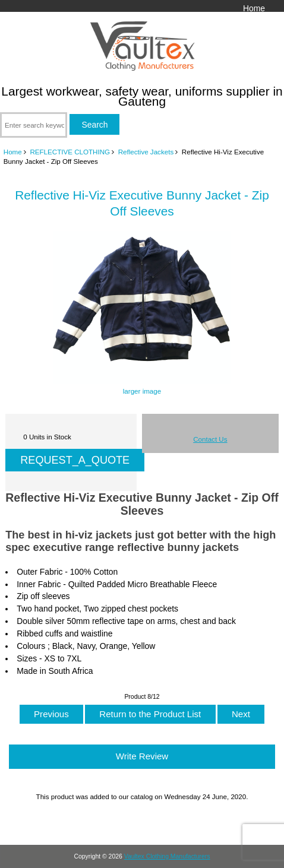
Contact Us (210, 439)
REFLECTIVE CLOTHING (70, 152)
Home (254, 8)
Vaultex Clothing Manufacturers (167, 856)
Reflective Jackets (146, 152)
